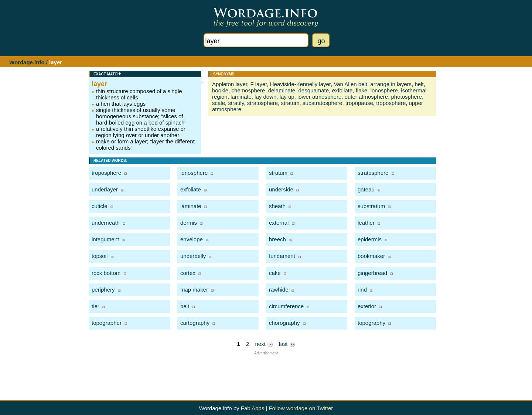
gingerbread (372, 273)
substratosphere (323, 103)
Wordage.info (27, 62)
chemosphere (248, 90)
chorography (284, 323)
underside (281, 189)
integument (105, 239)
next (264, 344)
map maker (194, 290)
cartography (195, 323)
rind (362, 290)
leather (366, 223)
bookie (220, 90)
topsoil (100, 256)
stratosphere (262, 103)
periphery (103, 290)
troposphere (391, 103)
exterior (367, 306)
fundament (282, 256)
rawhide (279, 290)
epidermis (370, 239)
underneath (106, 223)
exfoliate (342, 90)
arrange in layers (391, 84)
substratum (371, 206)
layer (99, 84)
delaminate (282, 90)
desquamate (314, 90)
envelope (192, 239)
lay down (265, 97)
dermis (189, 223)
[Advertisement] (266, 372)
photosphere (407, 97)
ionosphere (384, 90)
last (287, 344)
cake (275, 273)
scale (219, 103)
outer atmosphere (366, 97)
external (279, 223)
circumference (286, 306)
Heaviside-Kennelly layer (300, 84)
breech (277, 239)
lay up (287, 97)
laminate (241, 97)
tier (96, 306)
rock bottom (106, 273)
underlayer (105, 189)
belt (419, 84)
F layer (258, 84)
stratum (290, 103)
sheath (277, 206)
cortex (188, 273)
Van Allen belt (350, 84)
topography (371, 323)
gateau (366, 189)
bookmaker (371, 256)
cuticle (100, 206)
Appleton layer (230, 84)
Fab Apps (253, 408)
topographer (107, 323)
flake (362, 90)
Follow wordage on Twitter (301, 408)
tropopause (359, 103)
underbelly (193, 256)
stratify (236, 103)
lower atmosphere (319, 97)
